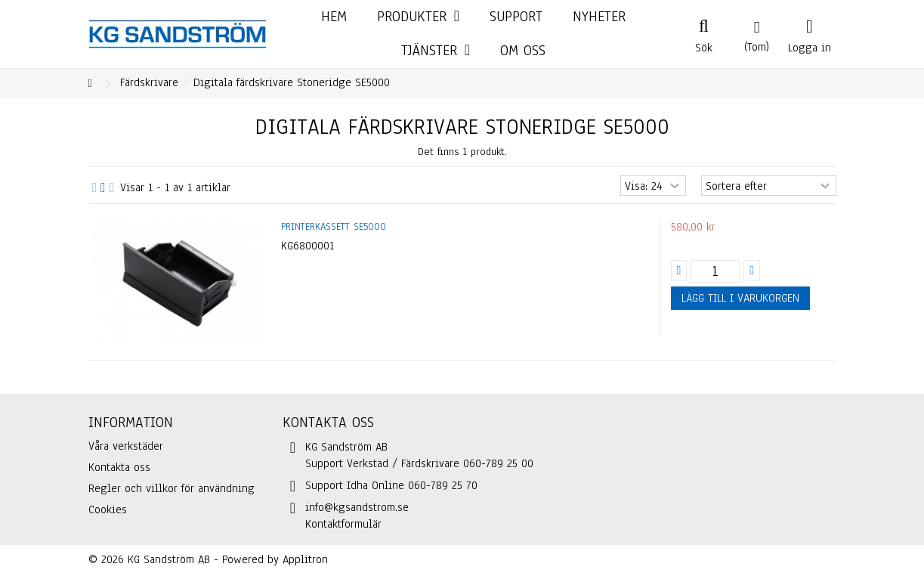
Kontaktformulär (343, 524)
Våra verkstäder (126, 446)
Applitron (305, 559)
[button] (436, 51)
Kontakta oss (119, 467)
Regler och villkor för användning (172, 488)
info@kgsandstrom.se (357, 507)
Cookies (108, 509)
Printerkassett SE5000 (334, 227)
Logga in (810, 46)
